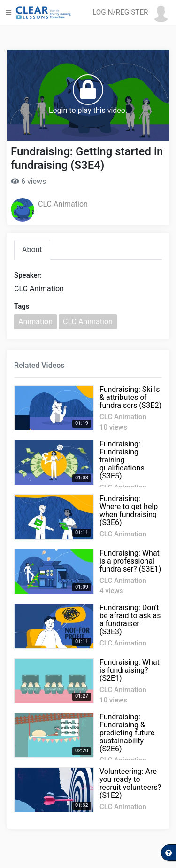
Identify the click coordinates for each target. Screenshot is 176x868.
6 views (28, 181)
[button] (133, 13)
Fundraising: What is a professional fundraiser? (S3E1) (130, 561)
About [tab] (32, 250)
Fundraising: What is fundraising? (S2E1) (130, 670)
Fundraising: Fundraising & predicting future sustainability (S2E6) (127, 733)
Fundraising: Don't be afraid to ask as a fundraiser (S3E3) (130, 620)
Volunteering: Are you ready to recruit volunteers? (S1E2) (130, 783)
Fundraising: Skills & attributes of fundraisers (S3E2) (130, 397)
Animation (35, 322)
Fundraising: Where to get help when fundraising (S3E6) (129, 510)
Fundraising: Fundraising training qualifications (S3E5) (122, 460)
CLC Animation (63, 204)
